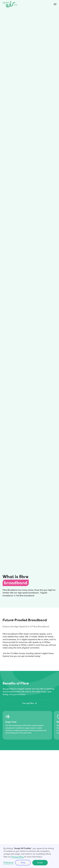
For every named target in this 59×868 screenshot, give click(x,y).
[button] (53, 4)
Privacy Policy (17, 857)
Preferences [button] (8, 862)
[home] (10, 4)
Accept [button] (40, 863)
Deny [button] (23, 863)
